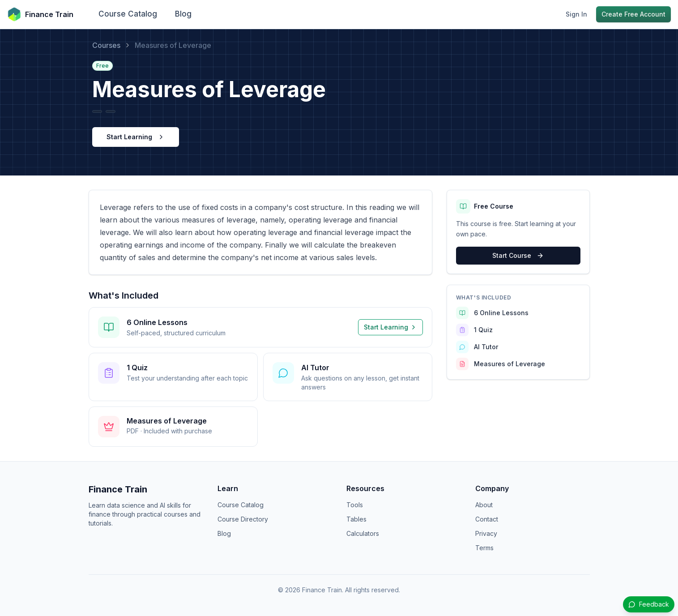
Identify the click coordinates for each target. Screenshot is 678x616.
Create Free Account (633, 14)
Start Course (518, 255)
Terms (484, 548)
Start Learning (136, 137)
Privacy (486, 533)
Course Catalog (128, 14)
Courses (106, 45)
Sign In (576, 14)
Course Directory (243, 519)
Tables (356, 519)
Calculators (363, 533)
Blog (183, 14)
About (484, 505)
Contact (487, 519)
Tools (355, 505)
